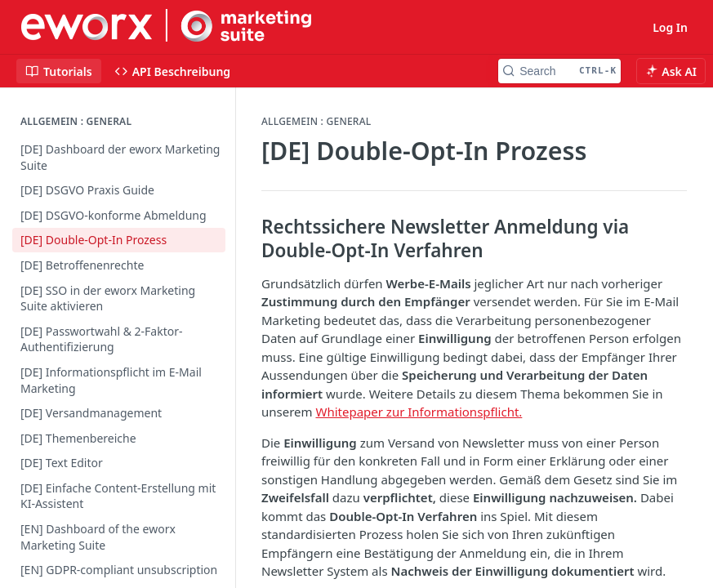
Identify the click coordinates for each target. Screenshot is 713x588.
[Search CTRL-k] (559, 71)
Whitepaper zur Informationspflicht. (419, 412)
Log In (670, 27)
